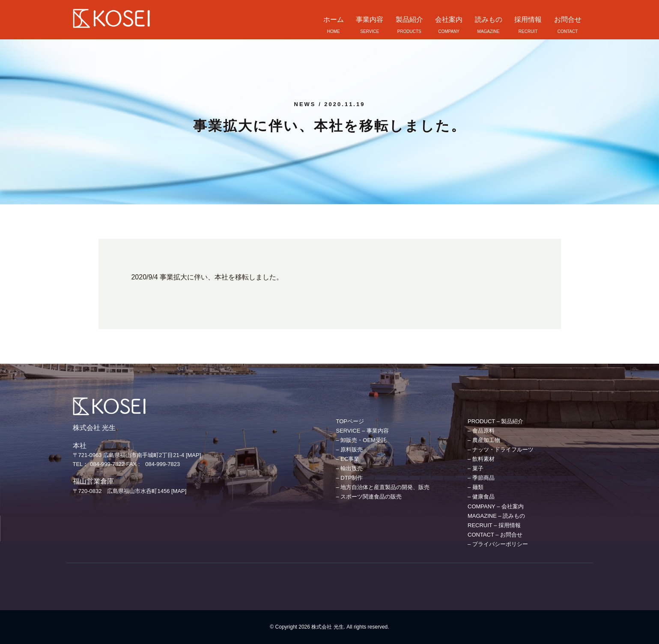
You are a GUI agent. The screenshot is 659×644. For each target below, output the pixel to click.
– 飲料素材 (481, 459)
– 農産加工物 (484, 440)
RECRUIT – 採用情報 (494, 525)
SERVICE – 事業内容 (362, 431)
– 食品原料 (481, 431)
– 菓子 (476, 468)
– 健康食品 (481, 497)
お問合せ (568, 19)
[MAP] (193, 455)
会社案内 (449, 19)
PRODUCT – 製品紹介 (496, 421)
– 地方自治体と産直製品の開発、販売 (383, 487)
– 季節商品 (481, 478)
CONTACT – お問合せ (495, 535)
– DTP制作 (350, 478)
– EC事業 (348, 459)
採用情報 (528, 19)
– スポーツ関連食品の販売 (369, 497)
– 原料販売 (350, 450)
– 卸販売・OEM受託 (361, 440)
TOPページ (350, 421)
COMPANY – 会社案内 (496, 506)
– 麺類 (476, 487)
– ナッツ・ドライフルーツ (501, 450)
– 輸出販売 (350, 468)
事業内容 (370, 19)
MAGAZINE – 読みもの (496, 516)
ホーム (334, 19)
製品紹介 (409, 19)
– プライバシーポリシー (498, 544)
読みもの (489, 19)
